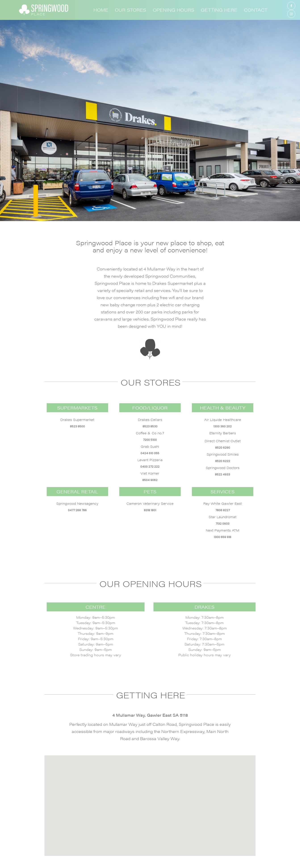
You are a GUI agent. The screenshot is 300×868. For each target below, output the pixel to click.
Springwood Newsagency (77, 503)
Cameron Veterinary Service (150, 503)
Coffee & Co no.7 (150, 433)
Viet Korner (150, 473)
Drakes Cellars (150, 419)
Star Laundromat (222, 517)
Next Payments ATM (222, 530)
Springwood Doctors (223, 468)
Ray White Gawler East (222, 503)
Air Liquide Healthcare (223, 419)
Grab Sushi (150, 446)
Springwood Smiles (223, 454)
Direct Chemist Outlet (223, 441)
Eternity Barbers (223, 433)
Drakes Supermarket (77, 419)
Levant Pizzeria (150, 460)
